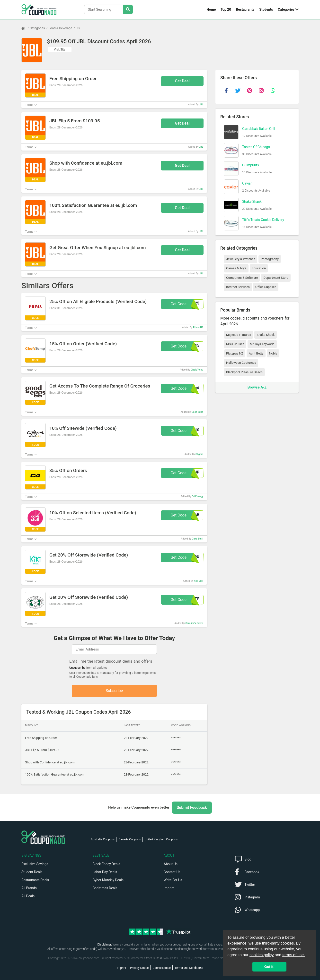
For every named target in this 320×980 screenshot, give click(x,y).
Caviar (247, 183)
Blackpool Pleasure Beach (244, 372)
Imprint (169, 888)
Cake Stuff (198, 539)
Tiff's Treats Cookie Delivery (263, 220)
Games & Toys (236, 268)
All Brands (29, 888)
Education (259, 268)
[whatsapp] (273, 91)
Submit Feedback (192, 807)
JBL (79, 28)
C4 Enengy (197, 496)
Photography (270, 259)
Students (266, 9)
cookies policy (262, 955)
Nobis (273, 353)
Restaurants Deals (35, 880)
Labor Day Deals (105, 872)
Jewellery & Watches (241, 259)
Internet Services (238, 287)
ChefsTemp (197, 370)
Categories (286, 9)
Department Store (276, 278)
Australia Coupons (103, 839)
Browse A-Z (257, 387)
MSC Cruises (235, 344)
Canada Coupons (129, 839)
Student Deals (32, 872)
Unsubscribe (77, 668)
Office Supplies (266, 287)
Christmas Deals (105, 888)
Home (211, 9)
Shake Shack (252, 202)
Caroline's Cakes (194, 623)
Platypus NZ (235, 353)
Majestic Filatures (239, 335)
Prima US (198, 327)
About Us (171, 864)
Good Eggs (197, 412)
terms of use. (293, 955)
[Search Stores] (128, 9)
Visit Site (60, 50)
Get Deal (182, 81)
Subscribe (114, 691)
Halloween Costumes (241, 363)
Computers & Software (242, 278)
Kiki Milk (199, 581)
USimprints (251, 165)
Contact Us (172, 872)
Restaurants (245, 9)
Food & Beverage (60, 28)
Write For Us (173, 880)
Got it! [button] (269, 967)
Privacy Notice (139, 968)
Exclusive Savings (35, 864)
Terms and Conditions (189, 968)
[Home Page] (26, 28)
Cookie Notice (162, 968)
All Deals (28, 896)
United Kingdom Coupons (161, 839)
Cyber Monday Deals (108, 880)
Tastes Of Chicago (256, 147)
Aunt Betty (256, 353)
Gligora (199, 454)
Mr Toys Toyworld (262, 344)
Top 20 (226, 9)
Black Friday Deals (107, 864)
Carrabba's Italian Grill (259, 129)
